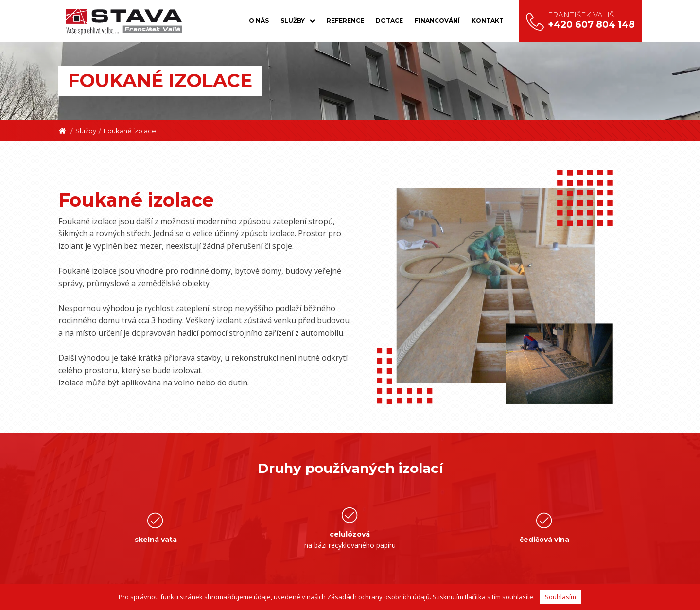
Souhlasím (560, 597)
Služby (298, 21)
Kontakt (488, 21)
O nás (259, 21)
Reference (345, 21)
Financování (437, 21)
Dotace (389, 21)
